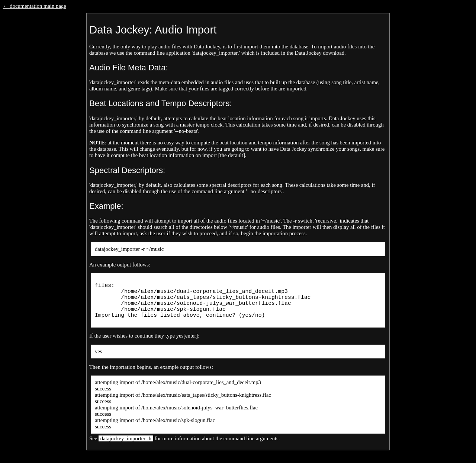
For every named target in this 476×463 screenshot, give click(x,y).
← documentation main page (35, 6)
